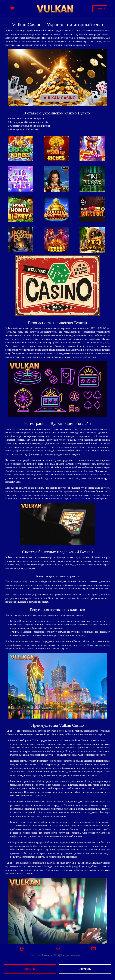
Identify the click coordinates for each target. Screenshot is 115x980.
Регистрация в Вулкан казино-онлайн (29, 122)
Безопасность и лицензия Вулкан (27, 119)
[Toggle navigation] (12, 9)
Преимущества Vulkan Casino (25, 129)
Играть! (100, 9)
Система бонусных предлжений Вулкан (30, 126)
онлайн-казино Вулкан (48, 429)
